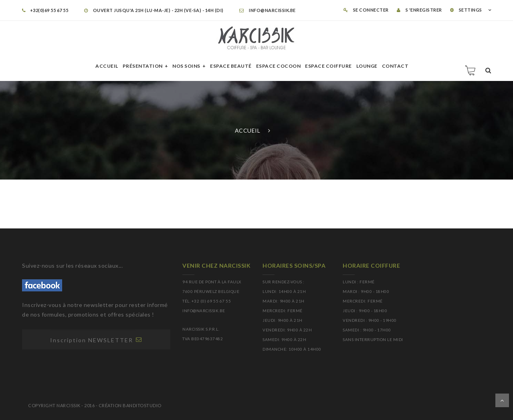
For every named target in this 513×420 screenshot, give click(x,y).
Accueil (107, 66)
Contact (395, 66)
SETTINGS (466, 10)
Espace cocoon (279, 66)
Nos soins (186, 66)
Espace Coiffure (328, 66)
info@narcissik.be (268, 10)
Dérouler (502, 400)
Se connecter (366, 10)
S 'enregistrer (419, 10)
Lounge (367, 66)
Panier (471, 70)
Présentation (143, 66)
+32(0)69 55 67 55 (45, 10)
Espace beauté (231, 66)
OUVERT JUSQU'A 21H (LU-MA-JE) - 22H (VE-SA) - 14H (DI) (154, 10)
